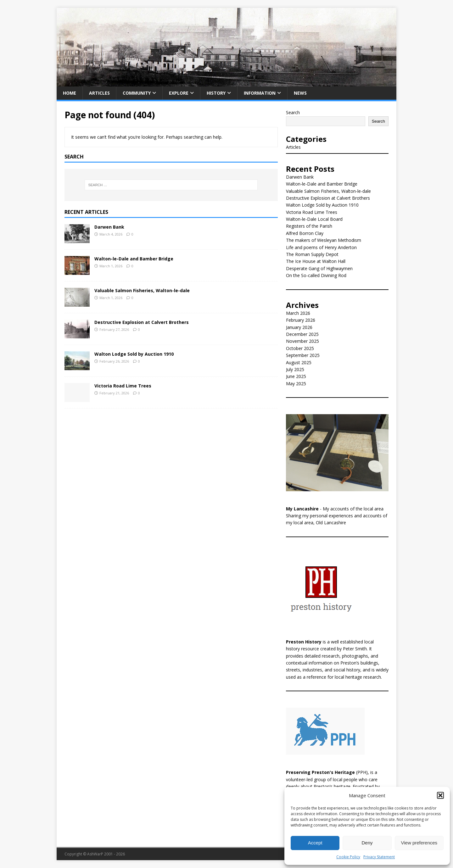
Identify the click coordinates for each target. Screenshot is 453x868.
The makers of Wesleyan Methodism (324, 240)
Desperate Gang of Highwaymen (319, 268)
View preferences (419, 843)
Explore (179, 93)
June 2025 (296, 376)
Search (293, 112)
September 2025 (303, 355)
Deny (367, 843)
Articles (99, 93)
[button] (440, 795)
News (300, 93)
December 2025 (302, 334)
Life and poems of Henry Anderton (321, 247)
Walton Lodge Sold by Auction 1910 (134, 354)
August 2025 (299, 362)
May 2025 (296, 384)
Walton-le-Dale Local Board (314, 219)
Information (260, 93)
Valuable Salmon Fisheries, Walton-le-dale (142, 290)
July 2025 (295, 369)
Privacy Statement (379, 857)
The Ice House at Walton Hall (316, 261)
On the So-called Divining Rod (316, 275)
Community (137, 93)
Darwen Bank (109, 227)
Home (70, 93)
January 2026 (299, 327)
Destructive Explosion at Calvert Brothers (142, 322)
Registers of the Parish (309, 226)
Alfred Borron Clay (305, 233)
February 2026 (301, 320)
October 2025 (300, 348)
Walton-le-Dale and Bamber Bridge (134, 259)
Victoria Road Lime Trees (123, 386)
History (216, 93)
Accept (315, 843)
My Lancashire (302, 509)
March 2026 (298, 313)
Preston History (304, 642)
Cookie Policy (348, 857)
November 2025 (302, 341)
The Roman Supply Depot (312, 254)
